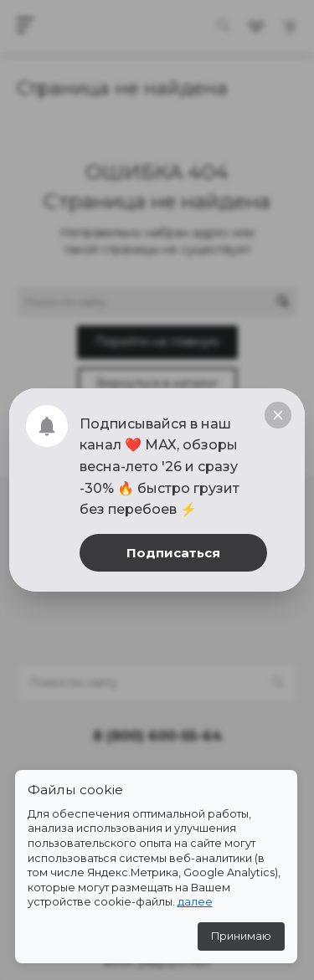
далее (195, 902)
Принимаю (241, 936)
